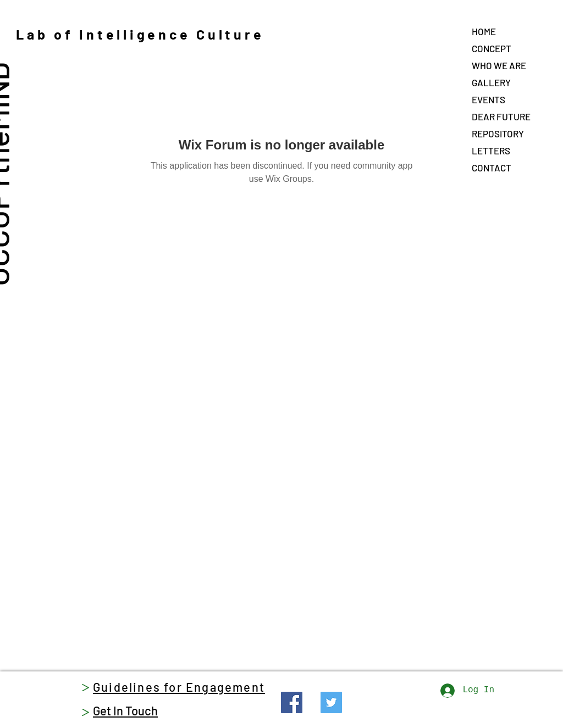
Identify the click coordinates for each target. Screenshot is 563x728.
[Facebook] (292, 702)
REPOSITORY (498, 134)
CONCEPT (492, 48)
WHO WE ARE (499, 65)
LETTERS (491, 151)
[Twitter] (331, 702)
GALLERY (491, 82)
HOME (484, 31)
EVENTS (489, 99)
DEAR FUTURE (501, 116)
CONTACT (492, 168)
